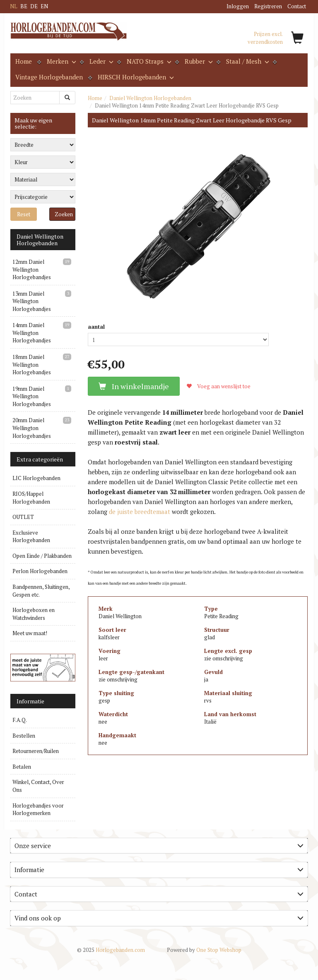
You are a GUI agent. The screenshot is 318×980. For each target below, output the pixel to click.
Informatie (159, 870)
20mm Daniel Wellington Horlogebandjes (32, 428)
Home (24, 61)
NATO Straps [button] (148, 61)
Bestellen (24, 736)
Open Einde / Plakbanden (42, 556)
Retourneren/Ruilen (36, 751)
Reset (24, 214)
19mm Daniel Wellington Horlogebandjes (32, 396)
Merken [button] (61, 61)
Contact (297, 6)
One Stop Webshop (204, 950)
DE (34, 6)
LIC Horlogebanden (36, 478)
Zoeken (64, 214)
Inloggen (238, 6)
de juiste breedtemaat (140, 512)
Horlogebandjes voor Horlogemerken (38, 809)
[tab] (159, 846)
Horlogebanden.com (111, 950)
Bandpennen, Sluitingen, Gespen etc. (41, 591)
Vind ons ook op (159, 918)
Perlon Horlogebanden (40, 571)
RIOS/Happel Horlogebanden (31, 498)
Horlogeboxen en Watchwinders (34, 614)
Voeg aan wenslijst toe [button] (218, 386)
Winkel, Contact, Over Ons (38, 786)
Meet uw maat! (30, 633)
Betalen (22, 767)
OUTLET (23, 517)
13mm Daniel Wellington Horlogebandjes (32, 301)
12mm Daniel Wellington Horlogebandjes (32, 269)
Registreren (268, 6)
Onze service (159, 846)
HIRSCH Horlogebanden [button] (135, 77)
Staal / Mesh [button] (247, 61)
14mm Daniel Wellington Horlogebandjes (32, 333)
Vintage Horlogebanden (49, 77)
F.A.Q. (20, 720)
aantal (96, 327)
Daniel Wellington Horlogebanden (150, 98)
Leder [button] (101, 61)
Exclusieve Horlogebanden (31, 537)
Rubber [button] (198, 61)
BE (24, 6)
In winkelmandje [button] (134, 386)
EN (44, 6)
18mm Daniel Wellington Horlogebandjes (32, 365)
